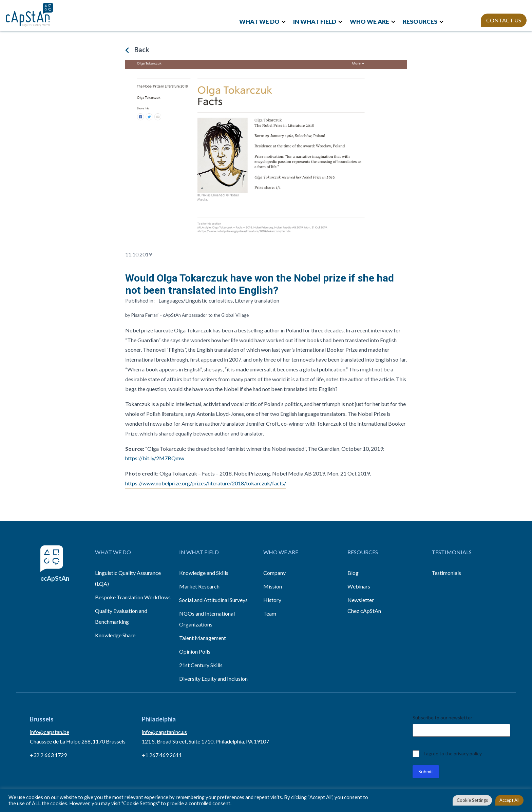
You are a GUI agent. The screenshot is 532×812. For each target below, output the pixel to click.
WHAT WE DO (259, 22)
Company (274, 573)
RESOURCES (420, 22)
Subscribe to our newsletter (442, 718)
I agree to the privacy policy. (453, 753)
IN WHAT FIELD (315, 22)
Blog (353, 573)
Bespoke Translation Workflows (133, 597)
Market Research (199, 586)
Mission (273, 586)
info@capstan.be (50, 732)
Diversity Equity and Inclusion (213, 679)
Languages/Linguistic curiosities (196, 300)
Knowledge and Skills (204, 573)
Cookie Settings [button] (472, 800)
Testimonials (446, 573)
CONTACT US (504, 20)
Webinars (359, 586)
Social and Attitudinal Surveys (213, 600)
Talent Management (203, 638)
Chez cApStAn (364, 611)
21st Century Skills (201, 665)
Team (270, 613)
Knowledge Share (115, 635)
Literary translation (257, 300)
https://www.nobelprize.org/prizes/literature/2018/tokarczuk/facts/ (206, 483)
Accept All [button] (509, 800)
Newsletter (361, 600)
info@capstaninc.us (164, 732)
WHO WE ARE (369, 22)
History (272, 600)
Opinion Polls (195, 651)
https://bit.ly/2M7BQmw (155, 458)
